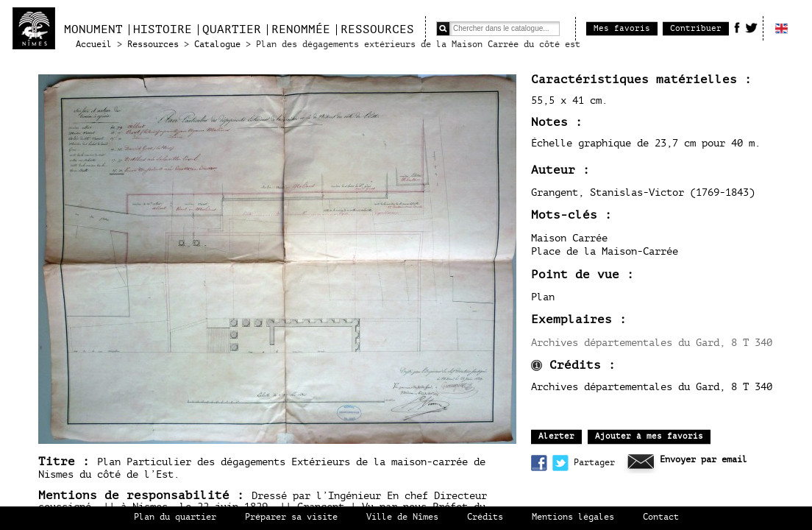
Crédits (485, 517)
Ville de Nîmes (402, 517)
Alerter (556, 436)
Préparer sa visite (291, 517)
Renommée (301, 29)
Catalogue (217, 45)
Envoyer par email (704, 460)
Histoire (163, 29)
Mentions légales (573, 517)
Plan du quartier (175, 517)
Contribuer (696, 28)
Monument (93, 29)
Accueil (94, 45)
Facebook (737, 27)
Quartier (232, 29)
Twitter (751, 27)
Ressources (377, 29)
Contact (661, 517)
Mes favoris (622, 28)
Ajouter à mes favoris (649, 436)
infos (537, 365)
